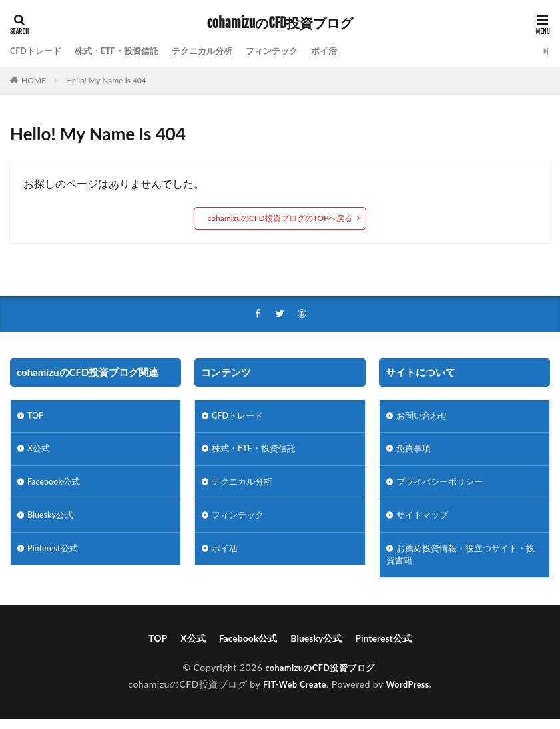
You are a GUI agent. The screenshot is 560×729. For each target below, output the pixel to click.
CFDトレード (38, 51)
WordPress (411, 694)
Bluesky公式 (53, 522)
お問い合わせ (424, 418)
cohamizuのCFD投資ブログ (280, 23)
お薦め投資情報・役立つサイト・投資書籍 (461, 563)
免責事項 (415, 452)
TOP (37, 418)
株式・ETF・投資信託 (125, 51)
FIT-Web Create (292, 694)
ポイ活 (345, 51)
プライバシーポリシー (443, 487)
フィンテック (290, 51)
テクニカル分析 (216, 51)
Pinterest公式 (55, 556)
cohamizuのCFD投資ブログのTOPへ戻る (280, 218)
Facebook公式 (56, 487)
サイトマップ (424, 522)
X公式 (40, 452)
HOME (34, 80)
